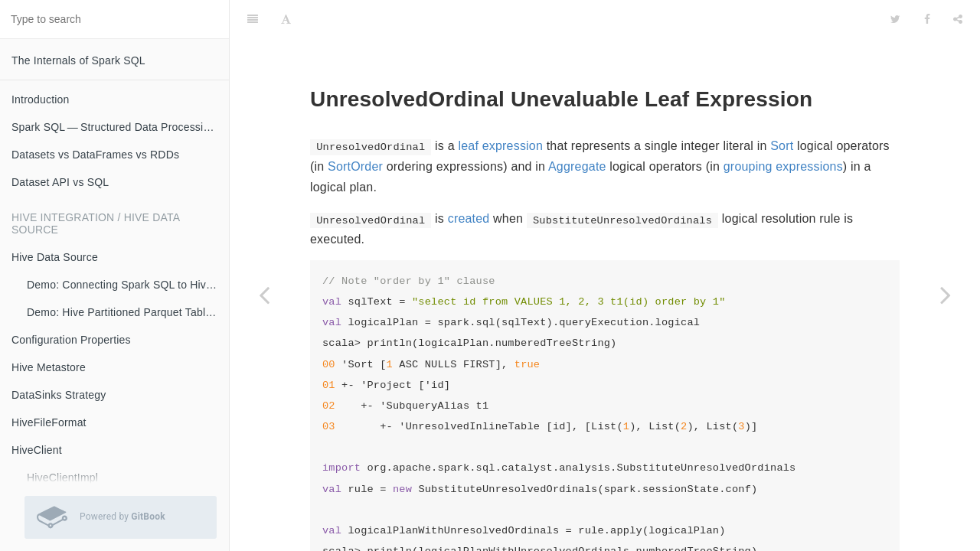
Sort (782, 108)
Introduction (41, 99)
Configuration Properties (71, 340)
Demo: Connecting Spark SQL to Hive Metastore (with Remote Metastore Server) (128, 285)
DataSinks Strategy (59, 395)
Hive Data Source (55, 257)
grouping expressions (783, 128)
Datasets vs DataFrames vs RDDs (95, 155)
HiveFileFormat (49, 422)
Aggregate (577, 128)
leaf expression (500, 108)
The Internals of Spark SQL (78, 60)
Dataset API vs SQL (60, 182)
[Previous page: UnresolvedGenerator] (264, 295)
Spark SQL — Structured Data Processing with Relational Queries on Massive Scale (120, 127)
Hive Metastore (49, 367)
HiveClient (37, 450)
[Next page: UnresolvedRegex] (946, 295)
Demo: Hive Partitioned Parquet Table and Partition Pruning (128, 312)
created (469, 180)
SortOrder (355, 128)
